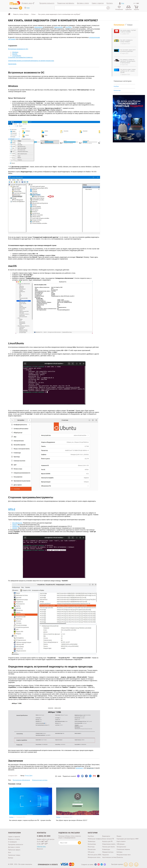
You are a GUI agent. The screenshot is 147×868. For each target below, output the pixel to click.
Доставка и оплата (14, 847)
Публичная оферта (14, 850)
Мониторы (91, 847)
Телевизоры (92, 841)
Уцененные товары (14, 855)
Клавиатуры (106, 849)
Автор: (26, 776)
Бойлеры (119, 852)
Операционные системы (40, 780)
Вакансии (40, 849)
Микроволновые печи (124, 855)
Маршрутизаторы (108, 852)
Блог (10, 852)
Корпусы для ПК (107, 841)
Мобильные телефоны (95, 839)
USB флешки (121, 844)
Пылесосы (120, 857)
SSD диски (91, 852)
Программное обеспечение (21, 780)
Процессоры (92, 849)
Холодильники (121, 847)
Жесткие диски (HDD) (95, 855)
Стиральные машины (123, 849)
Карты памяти (121, 841)
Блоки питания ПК (108, 839)
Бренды (11, 858)
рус (138, 3)
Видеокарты (106, 836)
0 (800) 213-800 (44, 836)
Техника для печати (109, 847)
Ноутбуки (116, 86)
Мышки (119, 836)
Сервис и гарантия (14, 837)
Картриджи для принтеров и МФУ (128, 839)
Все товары (14, 8)
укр (134, 3)
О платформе (12, 842)
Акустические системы (109, 857)
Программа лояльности (16, 844)
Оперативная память (109, 844)
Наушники (106, 855)
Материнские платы (94, 857)
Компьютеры (117, 90)
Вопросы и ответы (14, 839)
